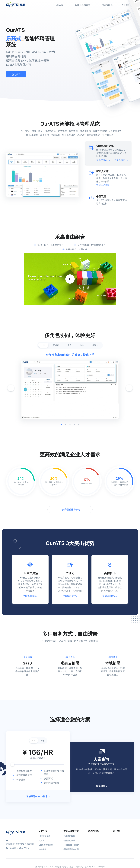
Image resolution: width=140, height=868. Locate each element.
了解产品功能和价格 (70, 510)
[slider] (12, 764)
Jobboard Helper (71, 845)
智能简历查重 (69, 840)
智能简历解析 (69, 836)
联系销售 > (102, 786)
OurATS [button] (60, 5)
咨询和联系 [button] (107, 5)
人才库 (42, 840)
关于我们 (117, 831)
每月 (34, 741)
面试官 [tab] (56, 345)
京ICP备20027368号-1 (95, 867)
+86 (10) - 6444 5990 (17, 848)
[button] (129, 388)
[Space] (15, 832)
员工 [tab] (69, 345)
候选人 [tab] (95, 345)
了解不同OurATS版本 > (38, 796)
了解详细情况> (30, 596)
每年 (43, 741)
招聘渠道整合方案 (71, 849)
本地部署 (43, 849)
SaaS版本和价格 (46, 845)
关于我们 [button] (126, 5)
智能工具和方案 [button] (83, 5)
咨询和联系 (94, 831)
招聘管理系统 (45, 836)
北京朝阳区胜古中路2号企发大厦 (20, 844)
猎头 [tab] (82, 345)
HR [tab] (43, 345)
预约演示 (16, 74)
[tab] (108, 153)
